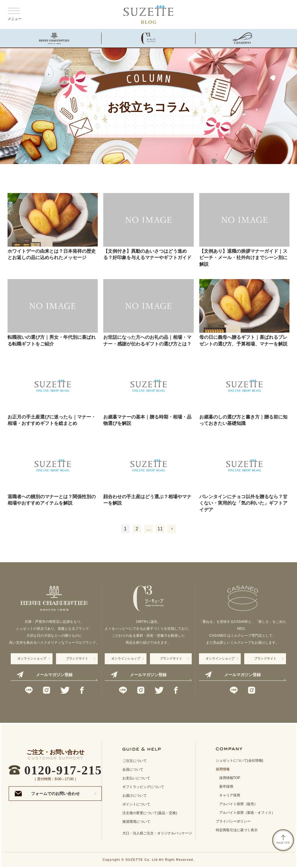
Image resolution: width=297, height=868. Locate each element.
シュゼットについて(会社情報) (240, 760)
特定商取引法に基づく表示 (237, 830)
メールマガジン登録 (54, 675)
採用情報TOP (230, 778)
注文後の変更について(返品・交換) (150, 813)
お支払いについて (136, 778)
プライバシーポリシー (233, 821)
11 (160, 529)
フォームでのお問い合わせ (55, 794)
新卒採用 (226, 787)
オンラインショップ (32, 658)
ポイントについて (136, 804)
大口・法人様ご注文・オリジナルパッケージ (157, 833)
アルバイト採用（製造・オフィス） (247, 813)
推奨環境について (136, 822)
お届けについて (135, 796)
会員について (133, 769)
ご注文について (135, 761)
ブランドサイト (77, 658)
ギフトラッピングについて (143, 787)
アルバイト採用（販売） (238, 804)
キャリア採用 (230, 795)
